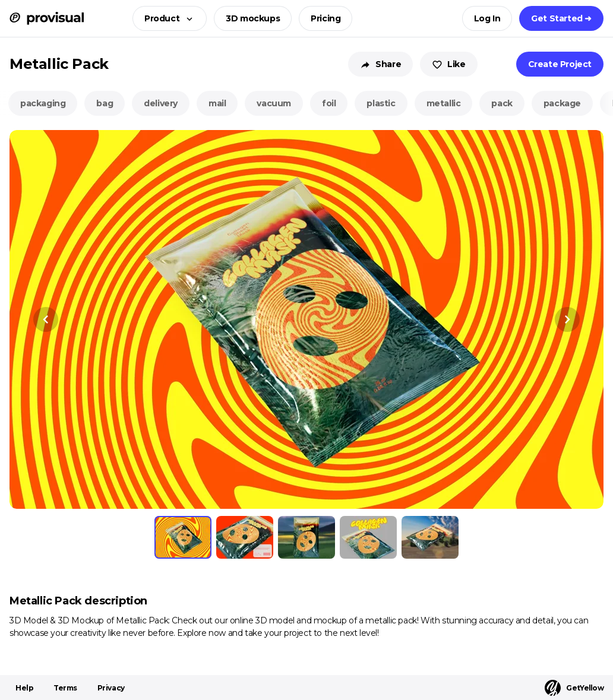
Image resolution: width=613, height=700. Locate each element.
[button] (166, 18)
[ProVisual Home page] (47, 18)
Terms (65, 688)
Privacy (111, 688)
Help (24, 688)
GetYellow (574, 688)
